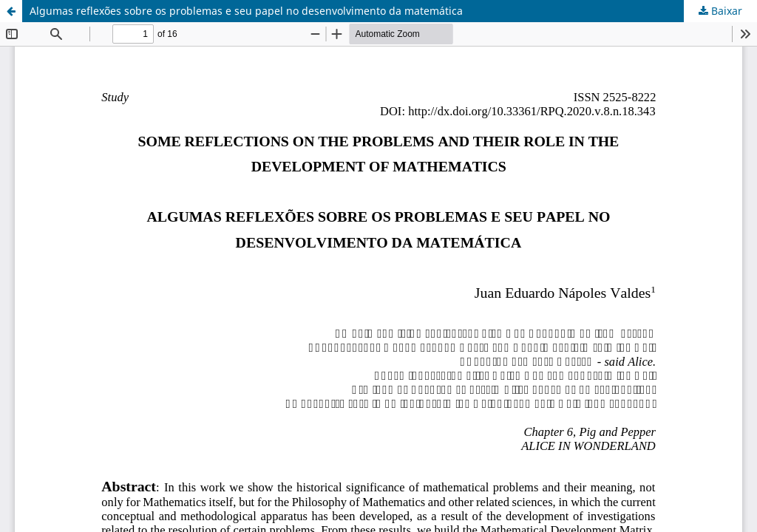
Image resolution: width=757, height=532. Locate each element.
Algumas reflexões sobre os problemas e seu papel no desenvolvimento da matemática (246, 11)
